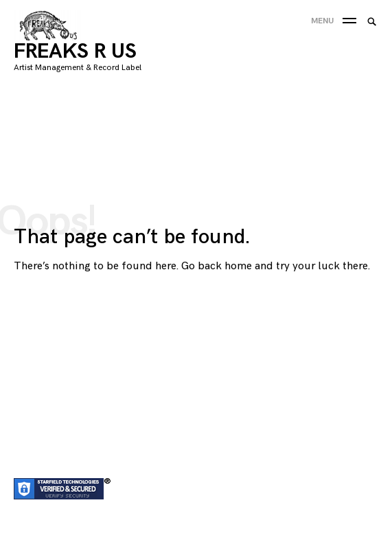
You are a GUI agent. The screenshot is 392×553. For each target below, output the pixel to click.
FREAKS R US (75, 52)
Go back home (217, 266)
